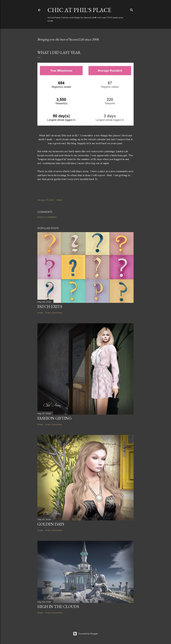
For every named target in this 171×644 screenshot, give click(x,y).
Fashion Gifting (54, 418)
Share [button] (59, 200)
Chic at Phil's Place (79, 10)
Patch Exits (50, 306)
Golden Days (51, 524)
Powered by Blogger (85, 634)
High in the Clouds (58, 606)
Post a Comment (47, 217)
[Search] (132, 9)
